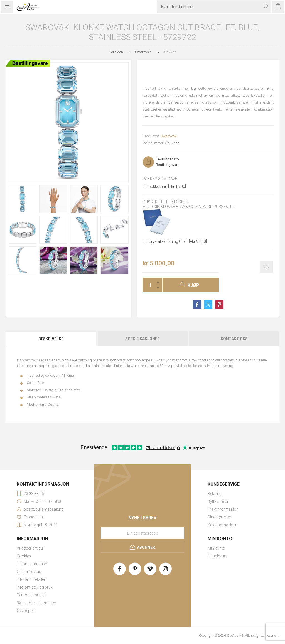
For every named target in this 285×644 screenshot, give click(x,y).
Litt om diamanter (32, 564)
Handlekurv (218, 556)
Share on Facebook (197, 305)
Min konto (216, 548)
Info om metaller (31, 579)
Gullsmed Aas (29, 572)
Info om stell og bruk (35, 587)
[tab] (51, 339)
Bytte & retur (218, 501)
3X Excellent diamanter (36, 603)
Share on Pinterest (219, 305)
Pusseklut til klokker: (166, 202)
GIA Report (26, 611)
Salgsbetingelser (222, 525)
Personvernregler (32, 595)
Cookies (24, 556)
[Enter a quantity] (148, 285)
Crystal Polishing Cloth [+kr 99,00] (178, 241)
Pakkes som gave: (160, 179)
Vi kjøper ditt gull (31, 548)
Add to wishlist (266, 267)
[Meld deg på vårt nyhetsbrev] (142, 533)
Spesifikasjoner (142, 339)
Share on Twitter (208, 305)
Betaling (215, 494)
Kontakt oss (234, 339)
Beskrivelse (51, 339)
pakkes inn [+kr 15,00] (167, 187)
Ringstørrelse (219, 517)
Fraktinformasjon (223, 509)
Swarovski (169, 136)
